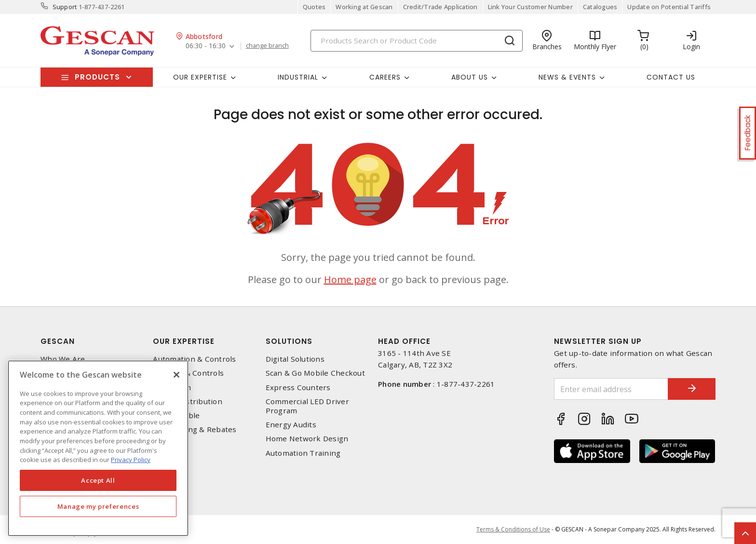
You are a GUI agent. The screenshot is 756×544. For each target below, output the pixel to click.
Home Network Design (307, 439)
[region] (98, 448)
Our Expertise (184, 341)
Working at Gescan (364, 7)
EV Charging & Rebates (195, 429)
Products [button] (97, 77)
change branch (267, 46)
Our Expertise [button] (200, 77)
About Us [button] (470, 77)
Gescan (58, 341)
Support (65, 7)
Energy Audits (291, 425)
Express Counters (298, 388)
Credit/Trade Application (440, 7)
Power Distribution (188, 401)
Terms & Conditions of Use (513, 529)
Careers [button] (385, 77)
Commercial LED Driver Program (307, 406)
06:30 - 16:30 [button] (206, 46)
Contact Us (671, 77)
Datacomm (172, 388)
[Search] (417, 41)
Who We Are (63, 359)
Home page (350, 279)
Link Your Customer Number (530, 7)
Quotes (314, 7)
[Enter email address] (611, 389)
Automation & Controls (194, 359)
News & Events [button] (567, 77)
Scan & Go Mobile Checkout (315, 373)
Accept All (98, 480)
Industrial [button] (298, 77)
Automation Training (303, 453)
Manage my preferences (98, 506)
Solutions (289, 341)
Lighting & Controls (188, 373)
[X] (176, 375)
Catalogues (600, 7)
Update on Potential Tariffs (669, 7)
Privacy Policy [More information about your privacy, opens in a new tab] (131, 460)
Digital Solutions (295, 359)
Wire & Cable (176, 415)
